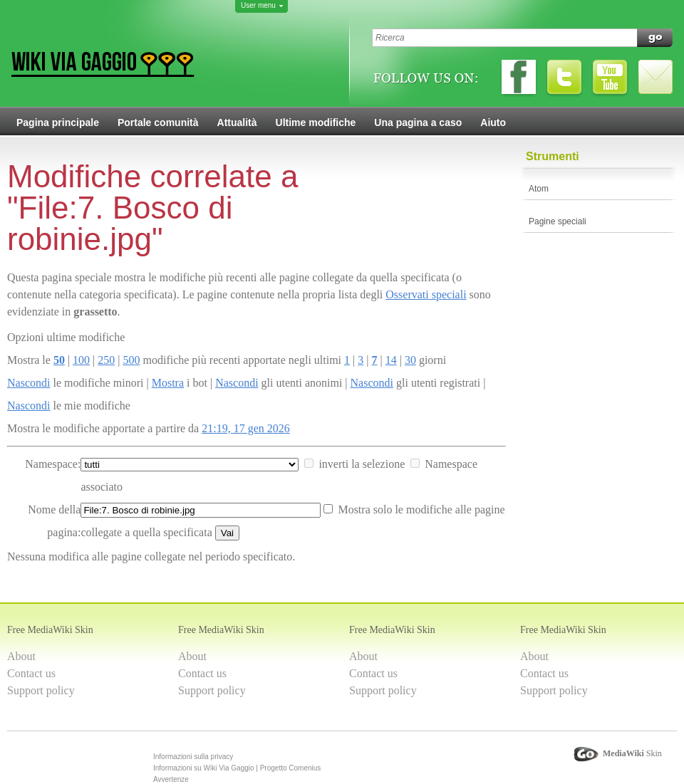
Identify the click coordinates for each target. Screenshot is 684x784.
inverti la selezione (362, 464)
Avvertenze (171, 779)
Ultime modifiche (316, 122)
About (21, 656)
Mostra (168, 383)
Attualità (237, 122)
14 (391, 360)
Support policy (41, 690)
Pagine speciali (558, 221)
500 (131, 360)
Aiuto (493, 122)
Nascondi (28, 383)
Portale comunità (158, 122)
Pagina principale (58, 122)
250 (106, 360)
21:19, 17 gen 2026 (246, 428)
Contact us (31, 673)
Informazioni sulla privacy (193, 757)
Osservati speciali (426, 294)
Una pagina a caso (418, 122)
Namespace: (53, 464)
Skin (632, 753)
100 (81, 360)
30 (410, 360)
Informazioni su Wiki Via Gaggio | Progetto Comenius (237, 768)
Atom (539, 189)
